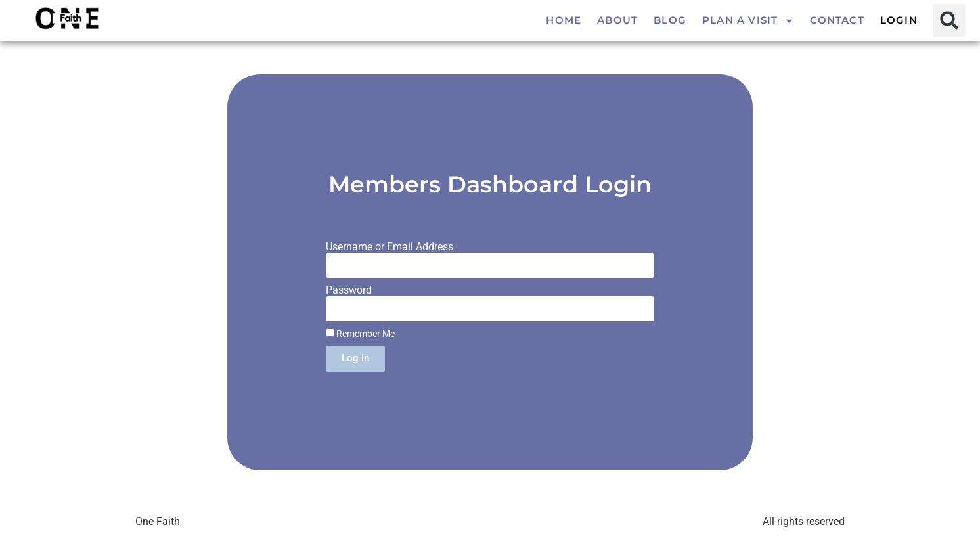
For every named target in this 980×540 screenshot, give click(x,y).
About (617, 20)
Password (349, 290)
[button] (949, 20)
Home (564, 20)
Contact (837, 20)
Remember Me (360, 334)
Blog (670, 20)
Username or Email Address (390, 247)
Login (899, 20)
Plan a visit (748, 21)
